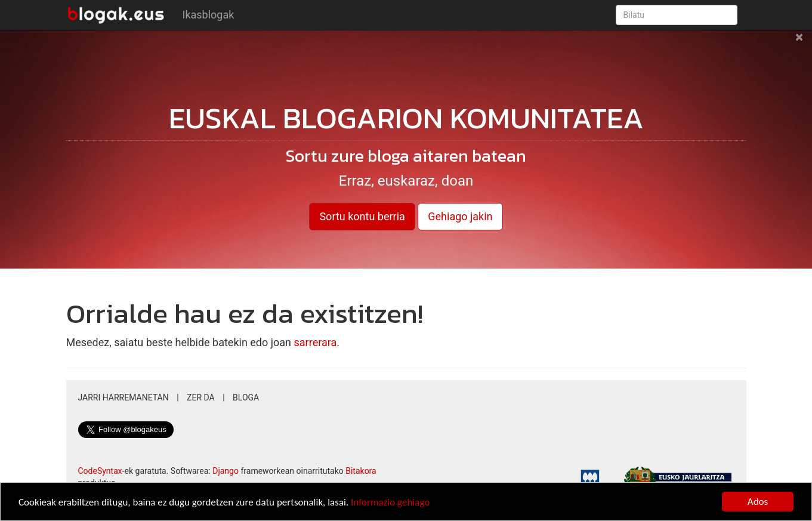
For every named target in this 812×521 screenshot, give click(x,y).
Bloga (246, 397)
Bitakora (361, 471)
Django (226, 471)
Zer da (201, 397)
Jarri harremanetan (124, 397)
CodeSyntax (100, 471)
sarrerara (316, 342)
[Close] (799, 43)
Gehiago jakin (460, 216)
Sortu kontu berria (362, 216)
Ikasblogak (209, 15)
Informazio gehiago (390, 503)
